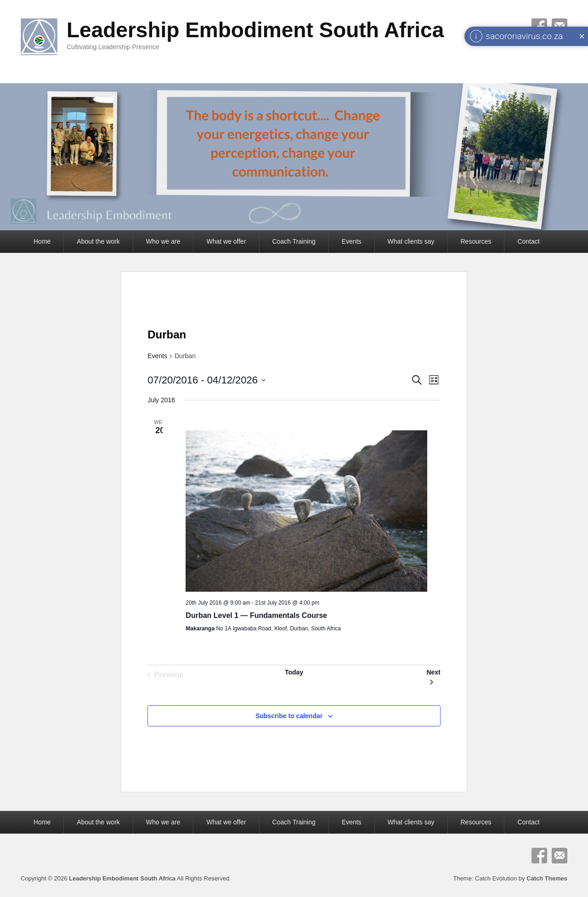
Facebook (539, 856)
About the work (98, 241)
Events (352, 241)
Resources (476, 241)
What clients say (411, 241)
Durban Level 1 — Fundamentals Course (256, 615)
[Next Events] (433, 675)
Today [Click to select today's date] (294, 672)
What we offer (226, 241)
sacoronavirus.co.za (524, 36)
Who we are (163, 241)
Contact (528, 241)
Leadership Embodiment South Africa (255, 30)
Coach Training (294, 241)
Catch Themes (547, 878)
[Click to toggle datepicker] (206, 380)
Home (42, 241)
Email (560, 856)
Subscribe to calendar (289, 716)
